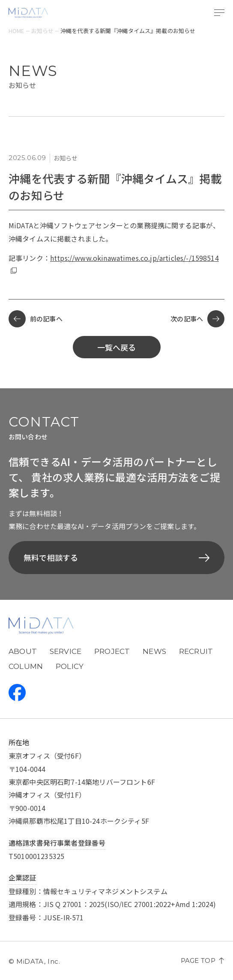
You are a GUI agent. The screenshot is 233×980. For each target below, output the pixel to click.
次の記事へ (197, 319)
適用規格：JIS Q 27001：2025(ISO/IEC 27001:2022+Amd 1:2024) (112, 904)
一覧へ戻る (117, 347)
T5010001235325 (36, 856)
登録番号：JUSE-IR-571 (46, 917)
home (16, 31)
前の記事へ (36, 319)
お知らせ (43, 31)
